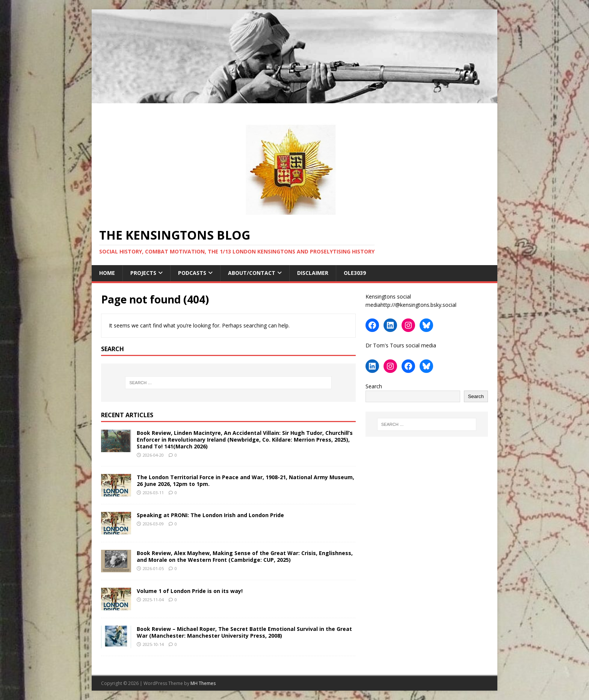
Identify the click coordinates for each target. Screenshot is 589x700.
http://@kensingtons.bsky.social (418, 305)
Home (107, 273)
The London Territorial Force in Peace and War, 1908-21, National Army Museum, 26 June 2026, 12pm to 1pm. (245, 480)
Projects (143, 273)
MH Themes (203, 683)
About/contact (252, 273)
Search (374, 386)
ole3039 (356, 273)
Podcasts (192, 273)
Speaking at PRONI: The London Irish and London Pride (210, 515)
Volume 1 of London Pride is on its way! (190, 591)
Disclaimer (313, 273)
